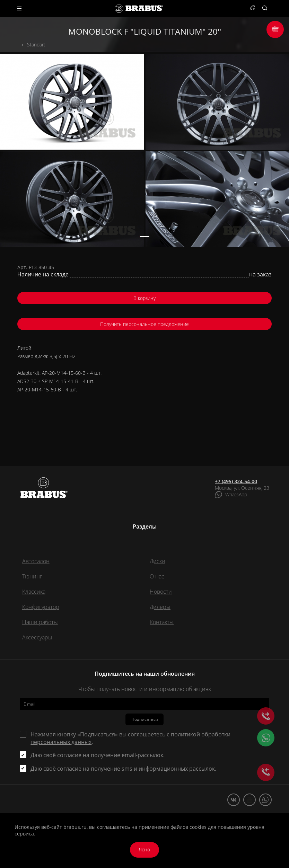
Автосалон (36, 561)
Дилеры (160, 607)
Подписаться (145, 719)
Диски (157, 561)
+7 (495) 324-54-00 (236, 481)
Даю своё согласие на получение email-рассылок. (98, 755)
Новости (161, 592)
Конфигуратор (41, 607)
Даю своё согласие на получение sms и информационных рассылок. (123, 769)
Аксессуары (37, 637)
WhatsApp (236, 494)
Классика (34, 592)
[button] (144, 237)
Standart (36, 45)
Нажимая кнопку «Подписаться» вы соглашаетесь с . (130, 738)
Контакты (162, 622)
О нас (157, 576)
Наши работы (40, 622)
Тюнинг (32, 576)
